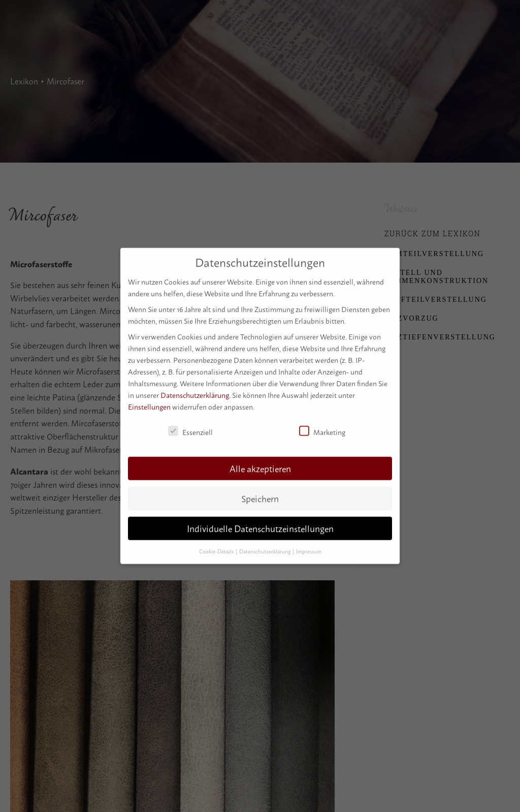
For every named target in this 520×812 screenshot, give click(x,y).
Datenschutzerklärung (195, 388)
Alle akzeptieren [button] (260, 462)
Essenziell (190, 425)
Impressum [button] (309, 544)
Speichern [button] (260, 492)
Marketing (322, 425)
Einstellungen (149, 400)
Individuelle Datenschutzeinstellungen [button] (260, 522)
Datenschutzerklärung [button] (265, 544)
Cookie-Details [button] (217, 544)
